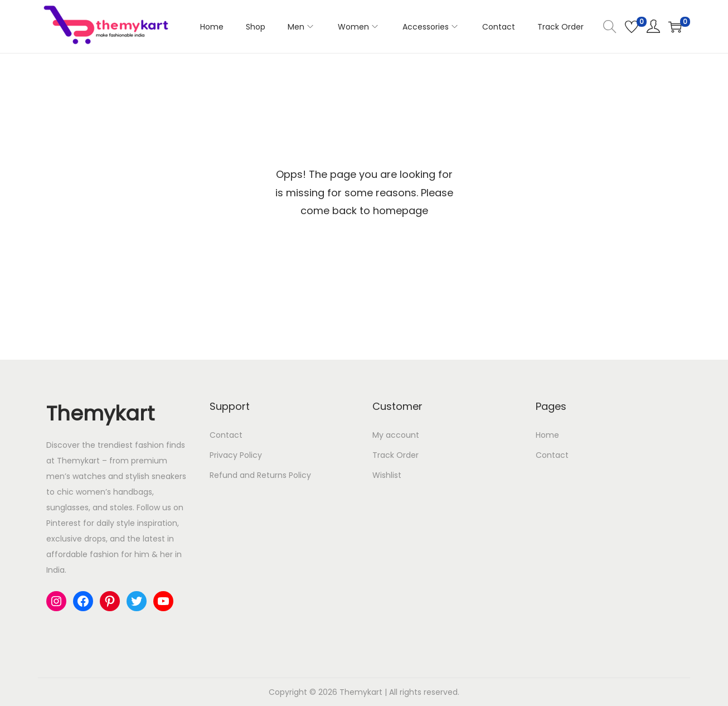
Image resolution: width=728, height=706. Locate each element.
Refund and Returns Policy (260, 475)
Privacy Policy (236, 455)
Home (547, 435)
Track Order (395, 455)
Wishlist (387, 475)
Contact (226, 435)
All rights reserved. (424, 692)
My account (396, 435)
